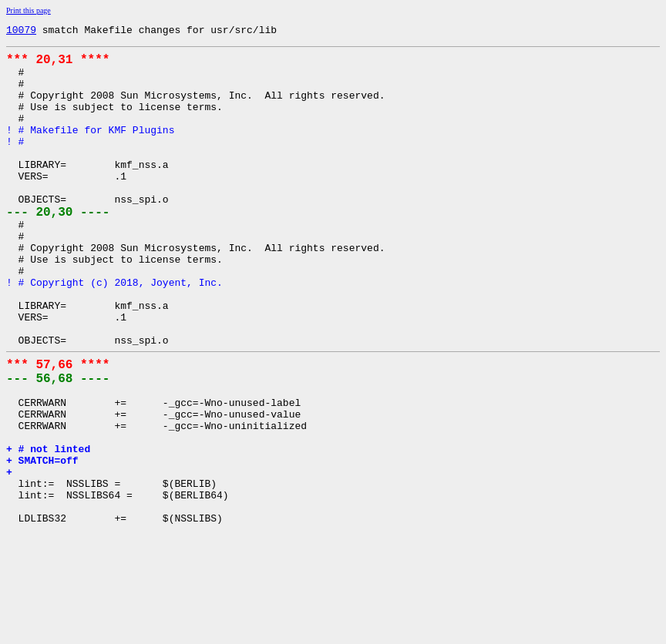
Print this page (29, 10)
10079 (21, 32)
